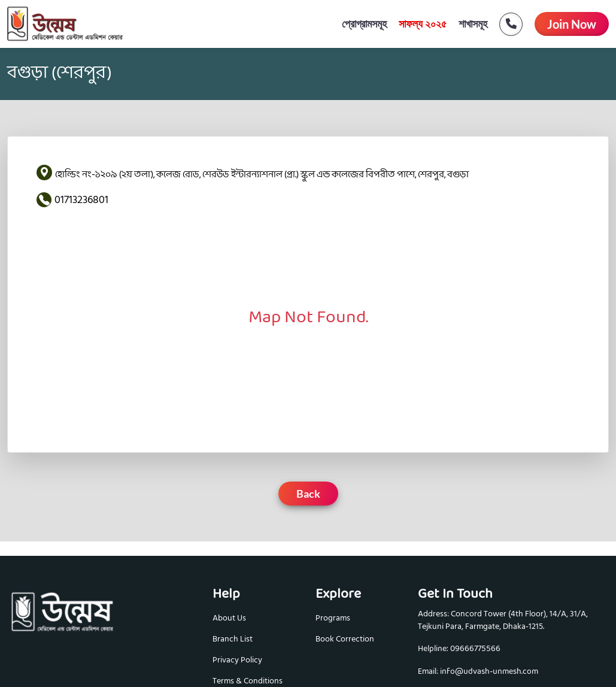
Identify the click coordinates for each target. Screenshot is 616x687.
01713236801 (81, 200)
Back (308, 494)
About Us (229, 618)
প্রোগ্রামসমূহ (364, 24)
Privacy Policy (237, 660)
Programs (333, 618)
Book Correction (345, 639)
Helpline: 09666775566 (459, 649)
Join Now (572, 24)
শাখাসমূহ (473, 24)
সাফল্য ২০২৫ (423, 24)
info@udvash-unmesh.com (489, 672)
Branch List (233, 639)
